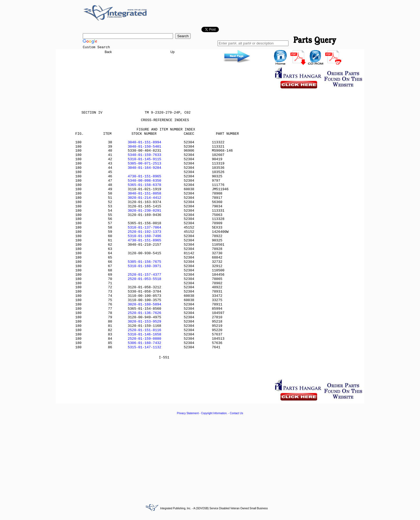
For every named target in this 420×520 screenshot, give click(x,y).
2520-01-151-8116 (145, 330)
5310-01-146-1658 (145, 334)
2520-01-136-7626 (145, 313)
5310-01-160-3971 (145, 266)
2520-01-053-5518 (145, 279)
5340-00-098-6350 (145, 181)
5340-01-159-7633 (145, 155)
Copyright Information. (214, 413)
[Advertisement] (210, 456)
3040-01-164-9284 (145, 168)
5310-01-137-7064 (145, 228)
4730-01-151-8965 (145, 176)
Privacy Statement (188, 413)
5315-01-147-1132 (145, 347)
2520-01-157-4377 (145, 275)
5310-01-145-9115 (145, 159)
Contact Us (236, 413)
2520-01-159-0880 (145, 339)
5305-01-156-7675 (145, 262)
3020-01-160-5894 (145, 304)
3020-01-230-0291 (145, 211)
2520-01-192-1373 (145, 232)
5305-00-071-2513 (145, 164)
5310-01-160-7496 (145, 236)
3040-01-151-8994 (145, 142)
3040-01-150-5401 (145, 147)
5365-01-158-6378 (145, 185)
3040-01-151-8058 (145, 194)
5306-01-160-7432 (145, 343)
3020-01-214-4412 (145, 198)
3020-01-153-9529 (145, 322)
